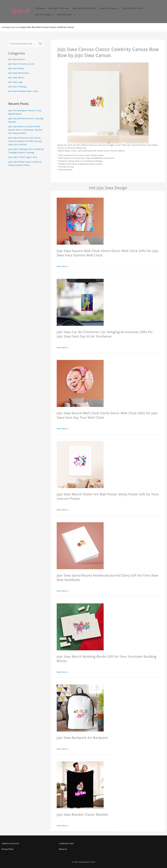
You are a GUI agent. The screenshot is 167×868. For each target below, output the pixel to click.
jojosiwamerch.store (87, 862)
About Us (63, 849)
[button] (109, 8)
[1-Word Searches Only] (23, 44)
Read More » (63, 266)
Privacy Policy (8, 849)
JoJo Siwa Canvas (14, 27)
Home (4, 27)
